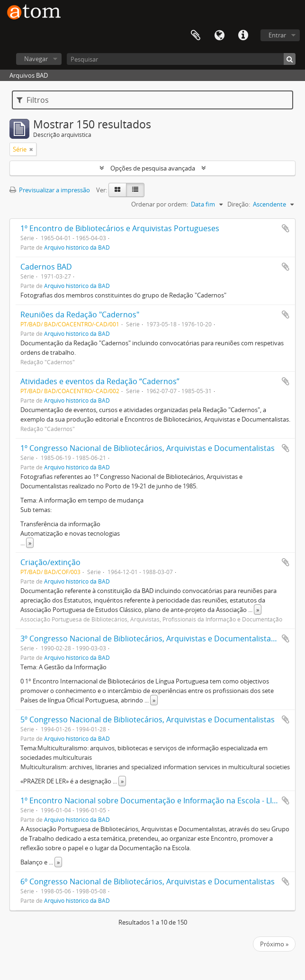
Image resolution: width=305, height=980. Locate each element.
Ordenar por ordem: (160, 204)
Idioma (219, 36)
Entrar (277, 35)
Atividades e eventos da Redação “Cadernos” (100, 381)
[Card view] (117, 190)
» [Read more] (30, 543)
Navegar (36, 59)
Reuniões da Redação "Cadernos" (80, 315)
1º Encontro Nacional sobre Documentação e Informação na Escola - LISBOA (156, 800)
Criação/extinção (50, 562)
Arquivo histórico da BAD (77, 247)
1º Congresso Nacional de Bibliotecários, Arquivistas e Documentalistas (148, 448)
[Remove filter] (31, 149)
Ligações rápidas (243, 36)
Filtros (33, 100)
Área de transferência (196, 36)
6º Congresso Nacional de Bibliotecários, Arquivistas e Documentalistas (148, 881)
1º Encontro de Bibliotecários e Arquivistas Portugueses (120, 228)
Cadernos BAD (46, 267)
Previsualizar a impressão (50, 190)
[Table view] (135, 190)
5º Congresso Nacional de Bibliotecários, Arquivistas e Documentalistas (148, 719)
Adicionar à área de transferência (286, 228)
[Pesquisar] (181, 59)
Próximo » (274, 944)
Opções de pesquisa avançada (153, 168)
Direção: (239, 204)
